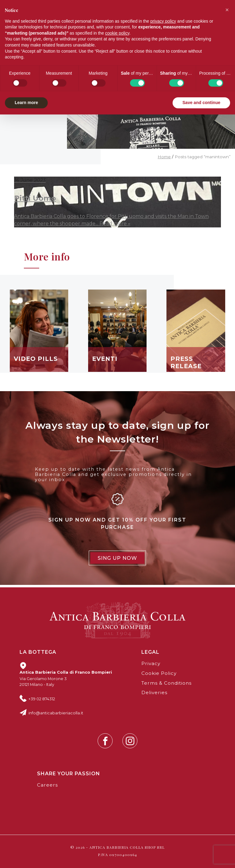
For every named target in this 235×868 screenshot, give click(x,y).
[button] (227, 10)
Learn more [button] (26, 103)
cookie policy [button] (117, 33)
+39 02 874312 (42, 699)
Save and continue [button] (201, 103)
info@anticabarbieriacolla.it (56, 713)
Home (164, 157)
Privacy (151, 663)
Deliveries (154, 692)
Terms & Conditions (166, 683)
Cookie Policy (159, 673)
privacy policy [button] (163, 21)
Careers (47, 785)
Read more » (115, 224)
